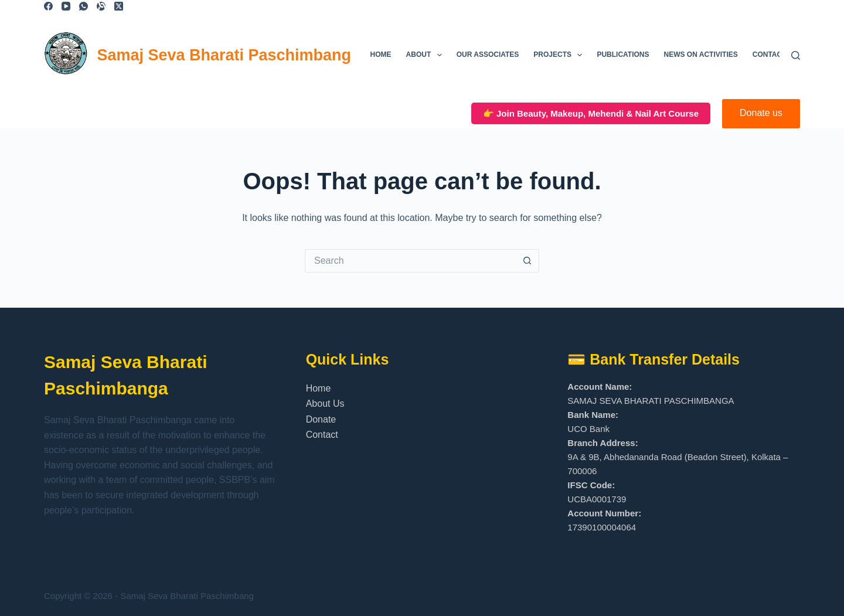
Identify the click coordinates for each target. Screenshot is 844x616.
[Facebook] (48, 6)
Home (381, 55)
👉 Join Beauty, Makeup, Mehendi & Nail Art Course (591, 113)
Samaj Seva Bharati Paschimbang (224, 55)
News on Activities (701, 55)
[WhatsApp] (84, 6)
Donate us (761, 113)
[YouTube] (66, 6)
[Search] (796, 55)
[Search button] (527, 261)
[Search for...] (410, 261)
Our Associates (488, 55)
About (426, 55)
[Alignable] (101, 6)
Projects (560, 55)
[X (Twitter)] (119, 6)
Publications (623, 55)
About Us (325, 404)
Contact (770, 55)
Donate (321, 419)
